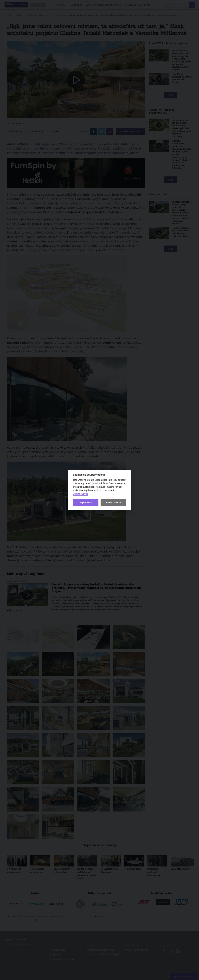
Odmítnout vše (80, 494)
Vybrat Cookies (113, 503)
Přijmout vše (86, 503)
